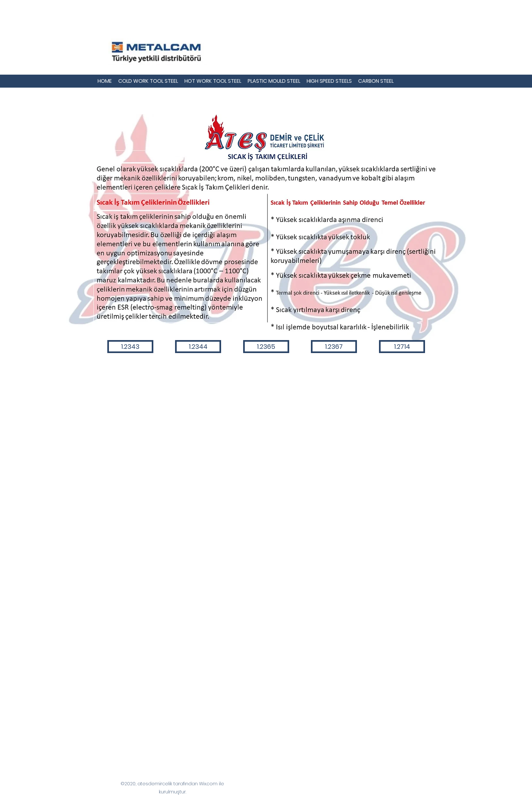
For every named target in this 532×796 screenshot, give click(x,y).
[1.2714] (402, 347)
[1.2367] (334, 347)
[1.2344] (198, 347)
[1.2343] (130, 347)
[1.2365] (266, 347)
